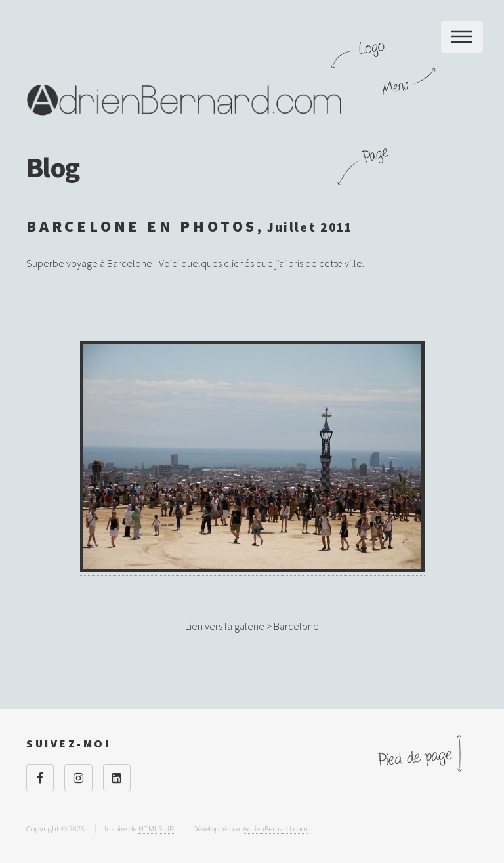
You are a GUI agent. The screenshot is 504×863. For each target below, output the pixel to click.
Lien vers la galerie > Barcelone (252, 626)
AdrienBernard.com (275, 828)
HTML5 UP (156, 828)
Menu (462, 37)
